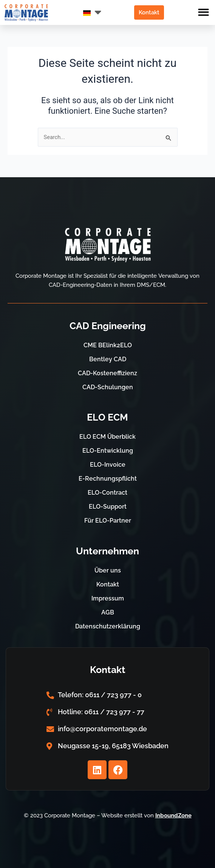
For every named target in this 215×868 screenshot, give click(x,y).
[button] (204, 13)
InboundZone (173, 815)
